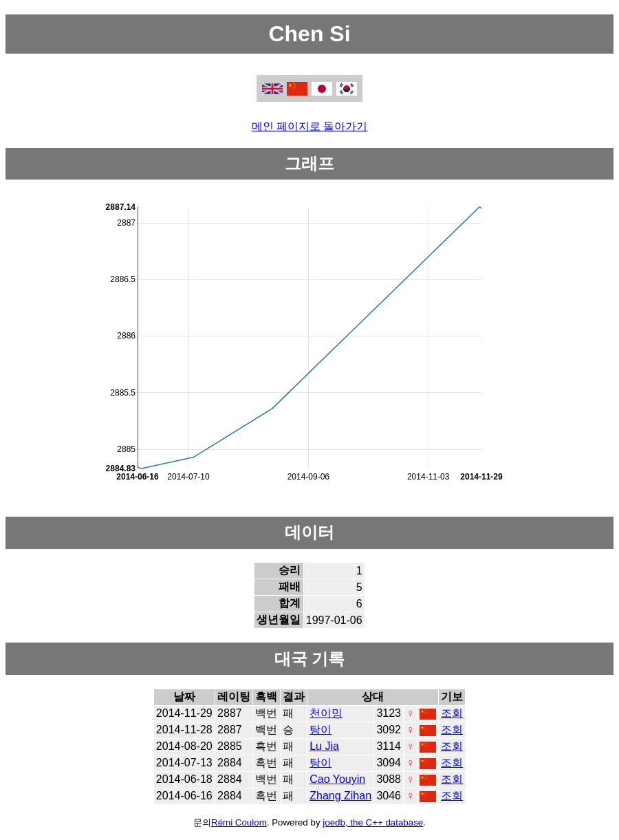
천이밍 (326, 713)
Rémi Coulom (239, 822)
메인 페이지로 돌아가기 (310, 126)
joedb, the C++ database (373, 822)
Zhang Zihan (340, 796)
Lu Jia (324, 746)
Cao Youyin (337, 779)
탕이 (321, 730)
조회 (452, 713)
